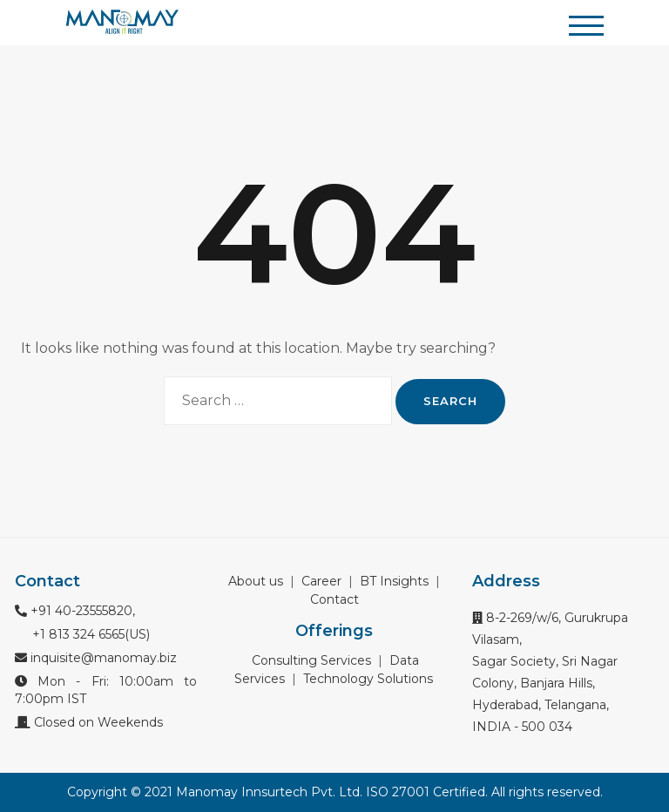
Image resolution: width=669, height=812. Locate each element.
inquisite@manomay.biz (96, 658)
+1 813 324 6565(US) (89, 634)
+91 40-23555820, (75, 611)
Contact (334, 599)
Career (321, 581)
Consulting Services (311, 660)
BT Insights (394, 581)
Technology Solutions (368, 679)
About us (256, 581)
